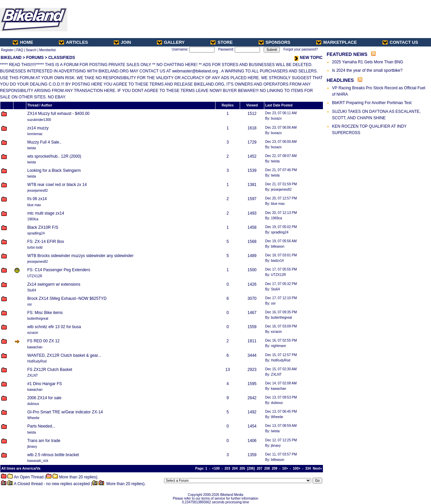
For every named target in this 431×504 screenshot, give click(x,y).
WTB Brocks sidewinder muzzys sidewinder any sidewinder (80, 256)
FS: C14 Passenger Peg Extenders (59, 270)
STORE (222, 42)
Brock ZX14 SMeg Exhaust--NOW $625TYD (67, 298)
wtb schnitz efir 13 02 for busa (54, 327)
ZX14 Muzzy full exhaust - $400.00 (58, 114)
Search (31, 50)
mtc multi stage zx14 (46, 213)
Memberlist (47, 50)
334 (308, 468)
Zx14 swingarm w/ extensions (54, 284)
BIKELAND (11, 58)
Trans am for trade (44, 441)
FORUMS (35, 58)
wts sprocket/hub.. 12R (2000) (54, 156)
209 (275, 468)
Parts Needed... (41, 426)
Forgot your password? (301, 49)
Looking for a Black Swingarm (54, 170)
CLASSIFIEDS (61, 58)
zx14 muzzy (38, 128)
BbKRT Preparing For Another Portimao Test (372, 103)
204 (235, 468)
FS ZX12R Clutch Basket (50, 370)
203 (227, 468)
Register (7, 50)
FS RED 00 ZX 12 (43, 341)
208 (267, 468)
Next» (317, 468)
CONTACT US (400, 42)
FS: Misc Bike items (45, 313)
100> (297, 468)
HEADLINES (340, 80)
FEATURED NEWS (347, 54)
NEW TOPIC (308, 58)
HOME (23, 42)
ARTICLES (73, 42)
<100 (216, 468)
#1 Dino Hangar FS (45, 384)
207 (259, 468)
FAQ (20, 50)
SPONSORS (275, 42)
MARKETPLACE (337, 42)
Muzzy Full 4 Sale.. (44, 142)
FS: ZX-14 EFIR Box (46, 242)
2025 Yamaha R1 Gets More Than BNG (368, 62)
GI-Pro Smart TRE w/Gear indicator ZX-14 (65, 412)
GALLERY (171, 42)
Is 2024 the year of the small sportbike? (367, 70)
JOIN (122, 42)
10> (285, 468)
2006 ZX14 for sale (44, 398)
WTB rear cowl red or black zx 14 (57, 185)
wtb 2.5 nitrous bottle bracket (53, 455)
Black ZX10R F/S (43, 227)
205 (242, 468)
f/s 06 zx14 (37, 199)
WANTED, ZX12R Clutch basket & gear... (64, 355)
